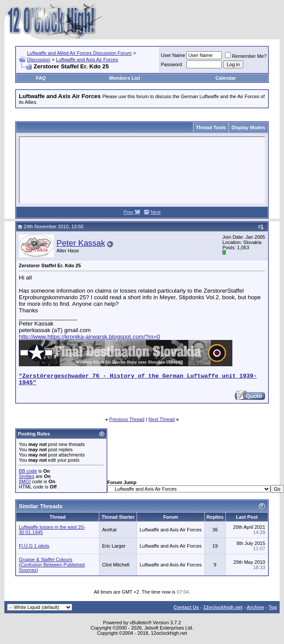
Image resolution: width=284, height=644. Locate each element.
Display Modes (248, 127)
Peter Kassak (81, 243)
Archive (256, 607)
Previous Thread (127, 419)
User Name (173, 55)
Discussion (39, 60)
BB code (28, 471)
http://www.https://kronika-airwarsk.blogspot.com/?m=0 (89, 337)
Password (172, 64)
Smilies (26, 476)
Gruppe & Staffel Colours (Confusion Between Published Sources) (52, 565)
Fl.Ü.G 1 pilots (34, 546)
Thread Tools (211, 127)
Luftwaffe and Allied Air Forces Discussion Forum (79, 53)
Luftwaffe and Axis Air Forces (87, 60)
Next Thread (161, 419)
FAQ (41, 78)
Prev (128, 212)
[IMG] (25, 481)
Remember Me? (246, 56)
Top (273, 607)
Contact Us (186, 607)
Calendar (226, 78)
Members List (124, 78)
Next (156, 212)
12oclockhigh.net (223, 607)
